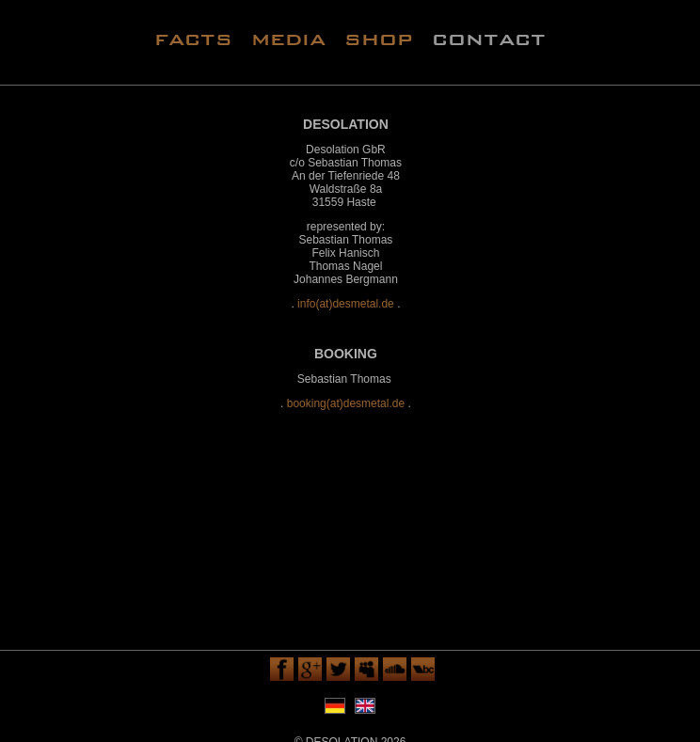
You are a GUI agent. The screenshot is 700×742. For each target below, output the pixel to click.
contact (489, 38)
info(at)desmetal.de (346, 304)
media (288, 38)
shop (379, 38)
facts (193, 38)
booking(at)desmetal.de (346, 403)
